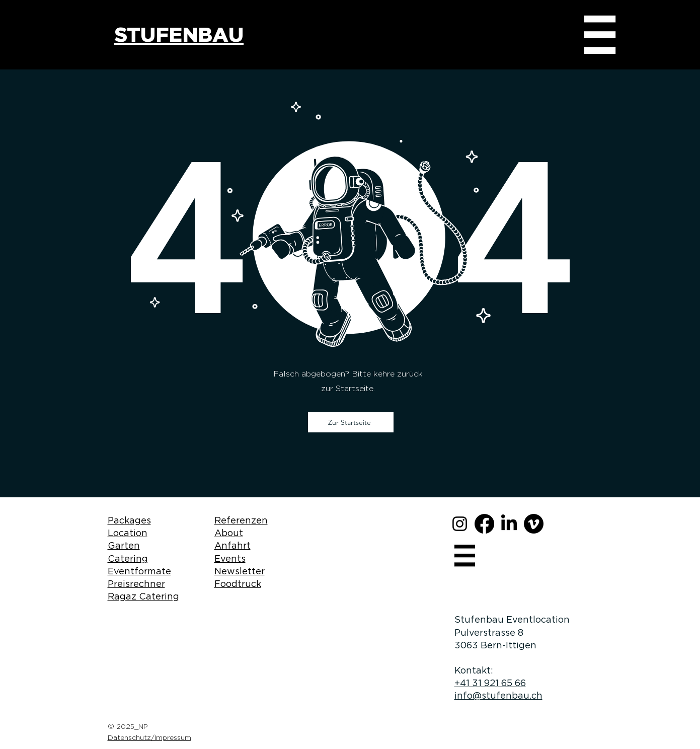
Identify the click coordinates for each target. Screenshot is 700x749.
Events (230, 558)
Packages (129, 520)
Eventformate (139, 571)
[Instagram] (460, 524)
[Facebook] (484, 524)
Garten (124, 545)
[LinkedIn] (509, 524)
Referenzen (241, 520)
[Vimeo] (534, 524)
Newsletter (240, 571)
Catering (128, 558)
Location (128, 533)
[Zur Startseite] (351, 422)
